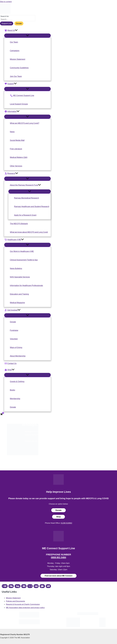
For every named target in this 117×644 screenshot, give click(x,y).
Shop (59, 517)
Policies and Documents (15, 601)
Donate (19, 23)
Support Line (7, 23)
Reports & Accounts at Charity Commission (23, 604)
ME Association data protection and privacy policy (25, 608)
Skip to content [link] (6, 2)
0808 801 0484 (59, 557)
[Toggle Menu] (27, 36)
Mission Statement (13, 598)
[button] (27, 30)
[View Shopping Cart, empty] (1, 415)
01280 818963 (66, 523)
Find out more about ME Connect (58, 576)
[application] (16, 30)
